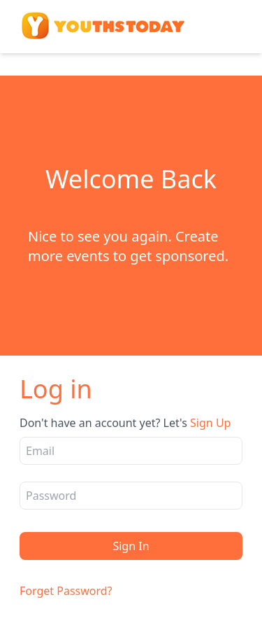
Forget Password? (66, 591)
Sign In (131, 546)
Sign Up (210, 423)
